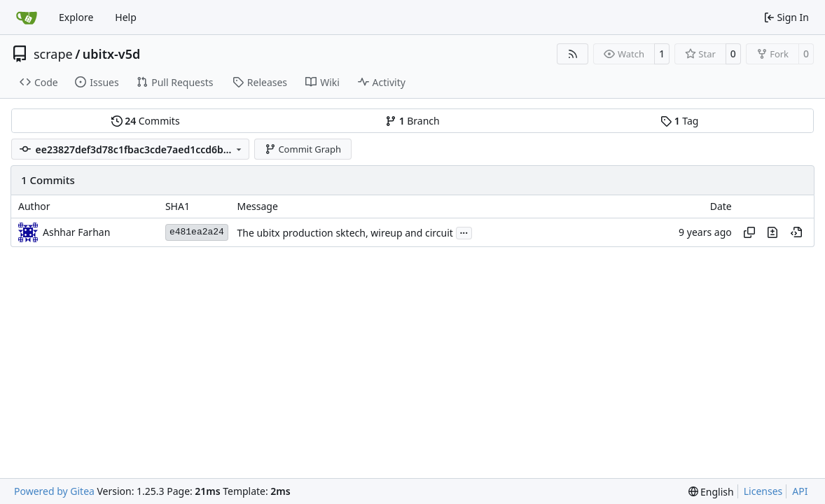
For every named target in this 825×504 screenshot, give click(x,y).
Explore (76, 17)
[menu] (711, 492)
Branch (412, 121)
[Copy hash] (749, 232)
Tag (679, 121)
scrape (53, 54)
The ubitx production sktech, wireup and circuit (345, 233)
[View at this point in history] (796, 232)
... (464, 232)
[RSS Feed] (573, 54)
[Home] (27, 17)
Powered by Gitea (54, 491)
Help (126, 17)
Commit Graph (303, 149)
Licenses (763, 491)
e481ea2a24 (197, 232)
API (800, 491)
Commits (146, 121)
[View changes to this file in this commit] (772, 232)
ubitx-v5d (111, 54)
